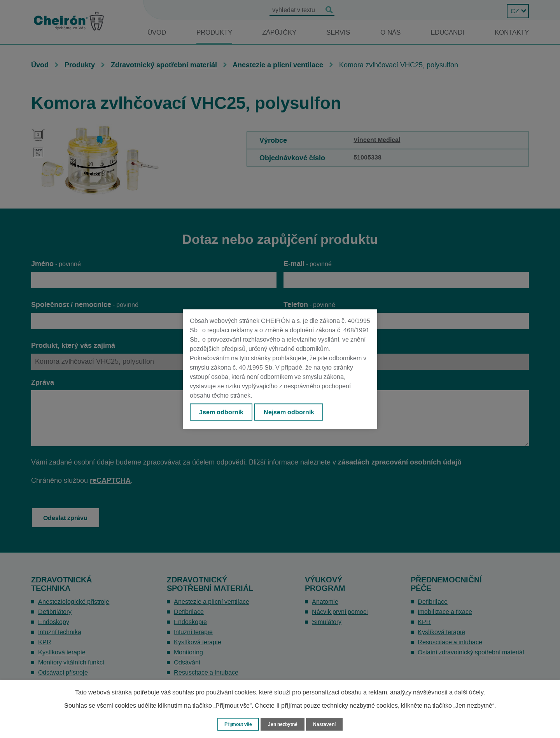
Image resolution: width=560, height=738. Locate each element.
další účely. (470, 692)
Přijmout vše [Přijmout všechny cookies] (237, 724)
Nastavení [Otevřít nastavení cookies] (327, 724)
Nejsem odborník (292, 412)
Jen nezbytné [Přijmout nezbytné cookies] (283, 724)
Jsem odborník (222, 412)
